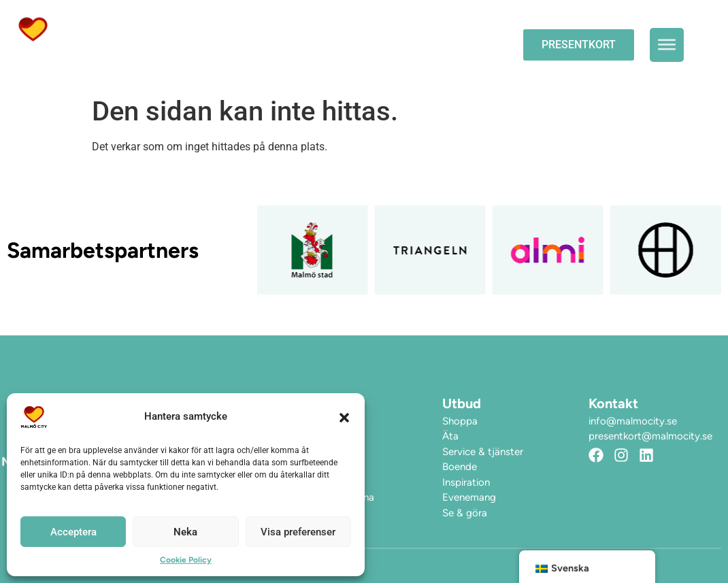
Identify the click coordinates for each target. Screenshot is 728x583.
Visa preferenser (298, 532)
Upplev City (400, 29)
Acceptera (73, 532)
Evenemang (296, 29)
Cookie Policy (186, 560)
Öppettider (202, 29)
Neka (185, 532)
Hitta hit (196, 60)
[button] (344, 417)
